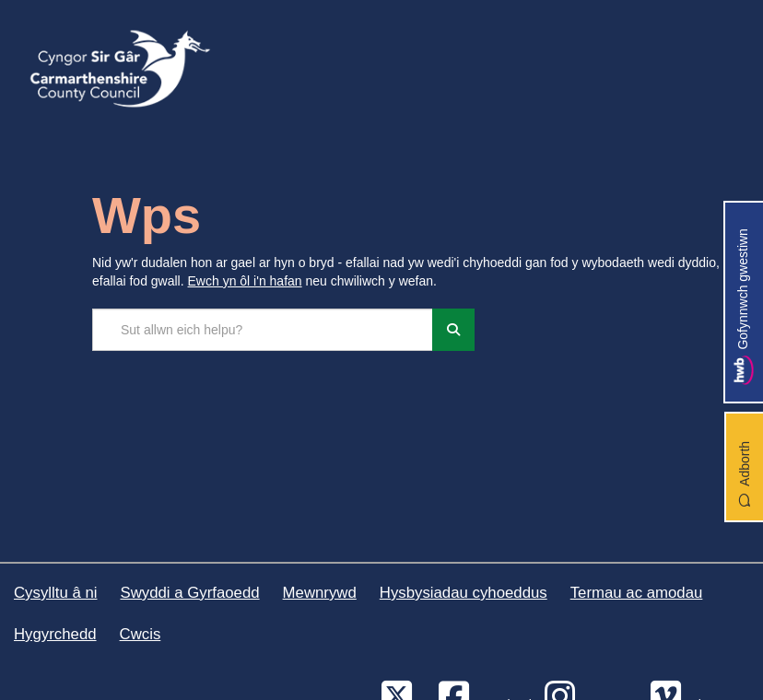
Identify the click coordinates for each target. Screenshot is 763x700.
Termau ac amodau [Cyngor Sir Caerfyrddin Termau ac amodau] (637, 593)
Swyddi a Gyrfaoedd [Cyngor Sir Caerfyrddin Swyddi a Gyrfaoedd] (189, 593)
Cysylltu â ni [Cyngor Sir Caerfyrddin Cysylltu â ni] (55, 593)
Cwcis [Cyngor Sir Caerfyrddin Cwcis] (141, 634)
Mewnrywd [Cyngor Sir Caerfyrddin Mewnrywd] (320, 593)
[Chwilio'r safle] (263, 330)
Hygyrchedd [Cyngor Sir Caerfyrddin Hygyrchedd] (55, 634)
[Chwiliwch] (453, 330)
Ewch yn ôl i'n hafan (245, 281)
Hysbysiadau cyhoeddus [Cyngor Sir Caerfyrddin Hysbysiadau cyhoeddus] (464, 593)
